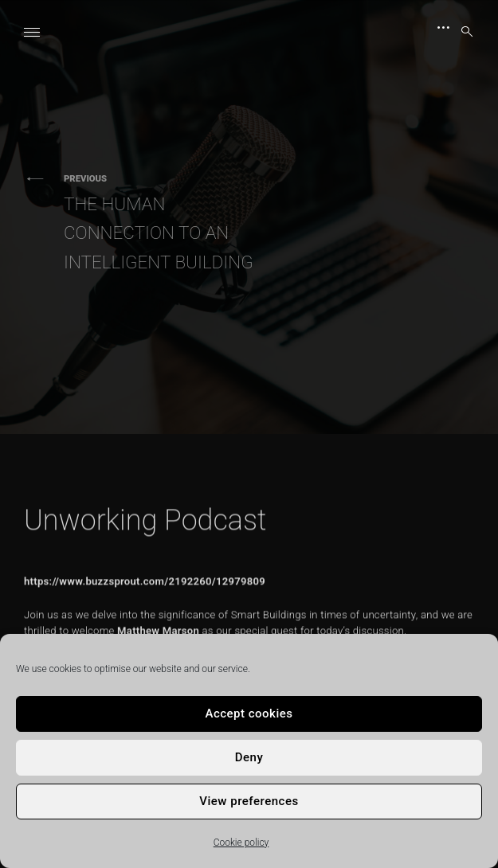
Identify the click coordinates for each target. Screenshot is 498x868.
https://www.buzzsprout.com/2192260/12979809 (145, 614)
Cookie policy (241, 843)
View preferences (249, 801)
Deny (249, 757)
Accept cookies (249, 714)
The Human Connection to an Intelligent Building (167, 222)
